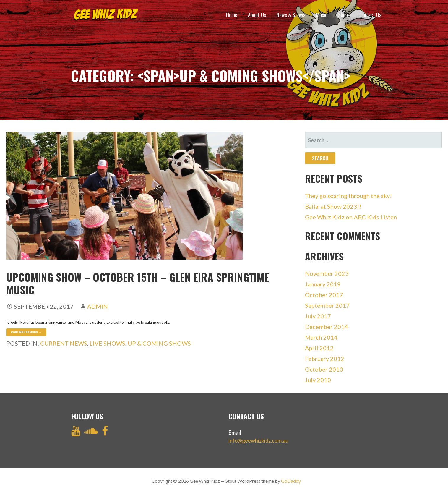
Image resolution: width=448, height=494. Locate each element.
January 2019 (323, 284)
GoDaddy (291, 481)
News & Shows (291, 15)
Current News (64, 343)
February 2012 (325, 359)
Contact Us (370, 15)
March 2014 (321, 337)
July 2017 (318, 316)
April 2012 (319, 348)
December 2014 (327, 327)
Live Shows (107, 343)
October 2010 (324, 369)
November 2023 (327, 273)
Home (232, 15)
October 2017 (324, 295)
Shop (343, 15)
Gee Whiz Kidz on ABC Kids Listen (351, 217)
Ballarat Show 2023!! (333, 206)
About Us (257, 15)
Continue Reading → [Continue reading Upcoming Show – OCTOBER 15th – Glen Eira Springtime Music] (26, 332)
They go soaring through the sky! (348, 196)
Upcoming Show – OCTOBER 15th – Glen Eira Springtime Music (138, 283)
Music (322, 15)
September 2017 (327, 305)
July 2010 (318, 380)
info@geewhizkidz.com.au (258, 440)
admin (98, 306)
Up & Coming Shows (159, 343)
